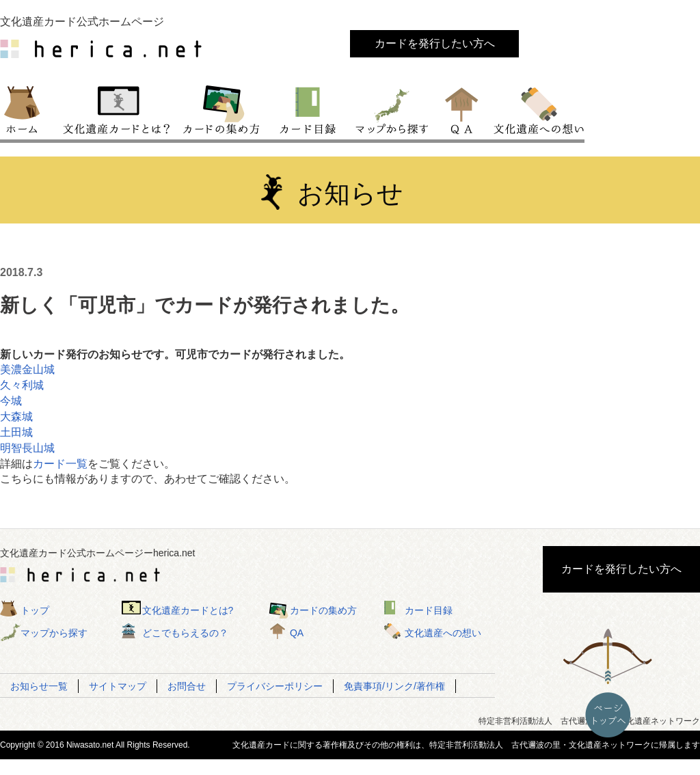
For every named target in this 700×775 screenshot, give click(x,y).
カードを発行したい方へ (435, 43)
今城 (11, 401)
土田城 (16, 432)
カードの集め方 (221, 109)
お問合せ (187, 686)
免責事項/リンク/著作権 (394, 686)
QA (462, 109)
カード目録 (308, 109)
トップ (28, 109)
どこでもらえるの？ (185, 633)
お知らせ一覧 (39, 686)
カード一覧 (60, 464)
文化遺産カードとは (118, 109)
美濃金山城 (27, 369)
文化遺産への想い (536, 109)
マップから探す (391, 109)
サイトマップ (118, 686)
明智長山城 (27, 448)
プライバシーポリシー (275, 686)
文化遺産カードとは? (188, 610)
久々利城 (22, 385)
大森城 (16, 417)
